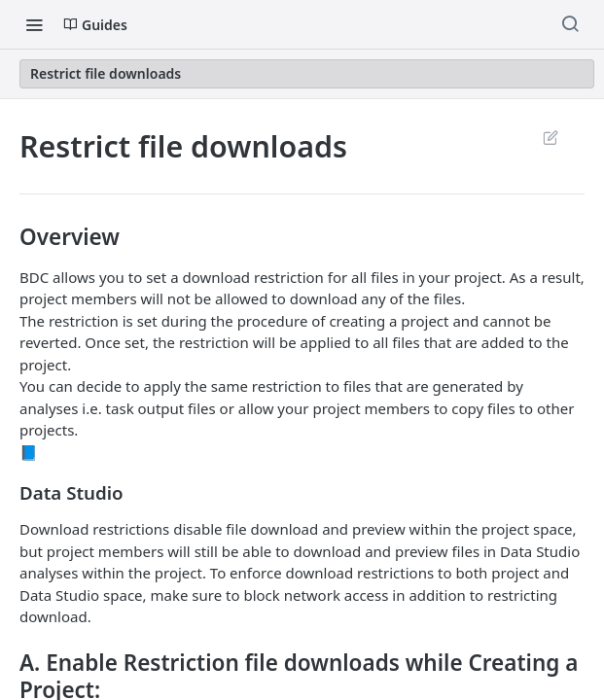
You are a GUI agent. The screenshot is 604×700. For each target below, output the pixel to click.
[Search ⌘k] (570, 24)
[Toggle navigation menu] (34, 24)
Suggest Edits (550, 137)
